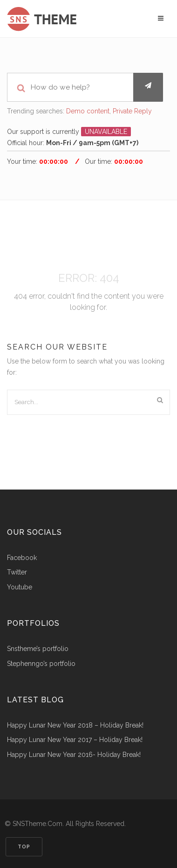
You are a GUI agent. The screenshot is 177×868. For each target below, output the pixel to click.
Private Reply (132, 111)
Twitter (17, 572)
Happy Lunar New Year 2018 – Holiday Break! (75, 725)
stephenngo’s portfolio (41, 664)
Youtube (20, 587)
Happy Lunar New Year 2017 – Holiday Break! (75, 740)
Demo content (88, 111)
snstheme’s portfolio (38, 649)
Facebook (22, 558)
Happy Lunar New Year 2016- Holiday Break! (74, 755)
